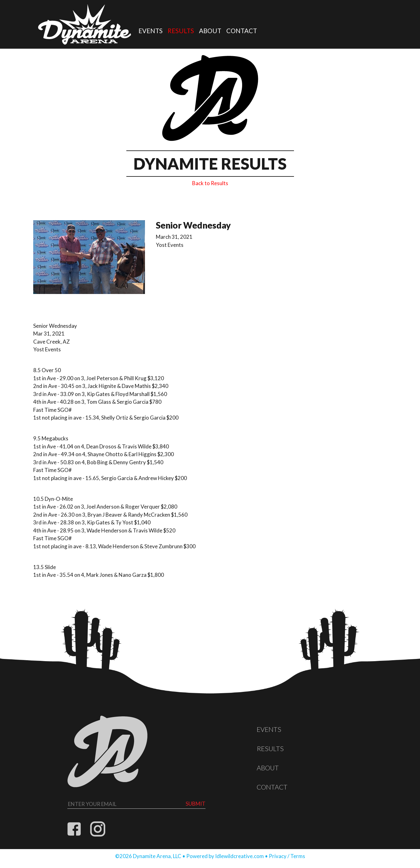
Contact (242, 31)
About (210, 31)
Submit (196, 804)
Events (151, 31)
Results (181, 31)
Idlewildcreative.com (239, 856)
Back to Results (210, 183)
